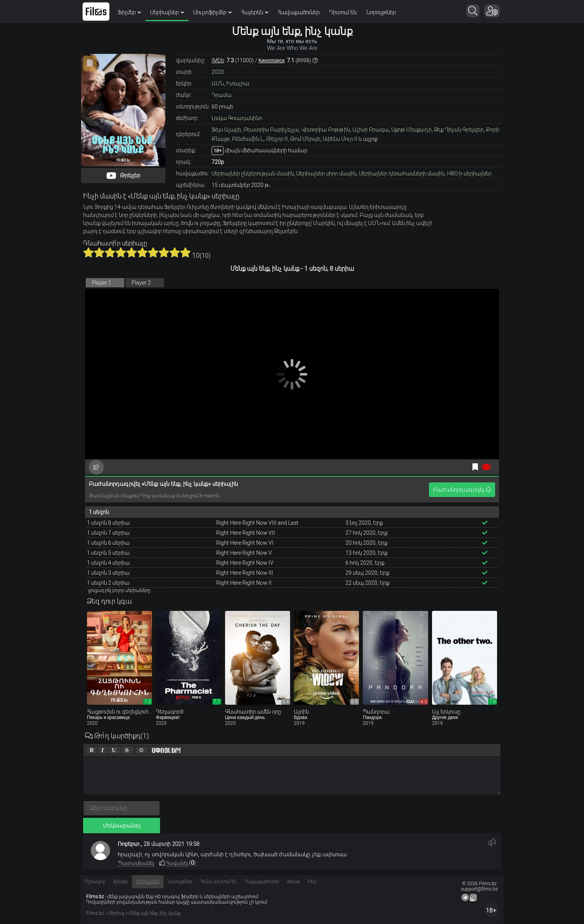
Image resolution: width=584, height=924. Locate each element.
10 (185, 252)
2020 (218, 72)
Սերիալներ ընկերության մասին (253, 173)
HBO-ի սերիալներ (469, 173)
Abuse (294, 882)
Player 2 (141, 283)
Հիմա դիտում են (218, 882)
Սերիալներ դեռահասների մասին (402, 173)
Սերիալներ (167, 12)
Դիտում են (343, 12)
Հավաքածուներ (299, 12)
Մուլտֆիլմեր (212, 12)
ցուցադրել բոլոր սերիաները (119, 590)
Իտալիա (238, 83)
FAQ (312, 882)
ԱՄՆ (218, 83)
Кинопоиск (272, 60)
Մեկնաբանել (122, 826)
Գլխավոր (95, 882)
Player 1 (102, 283)
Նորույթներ (381, 12)
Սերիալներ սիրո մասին (326, 173)
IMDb (218, 60)
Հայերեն (254, 12)
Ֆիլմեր (129, 12)
